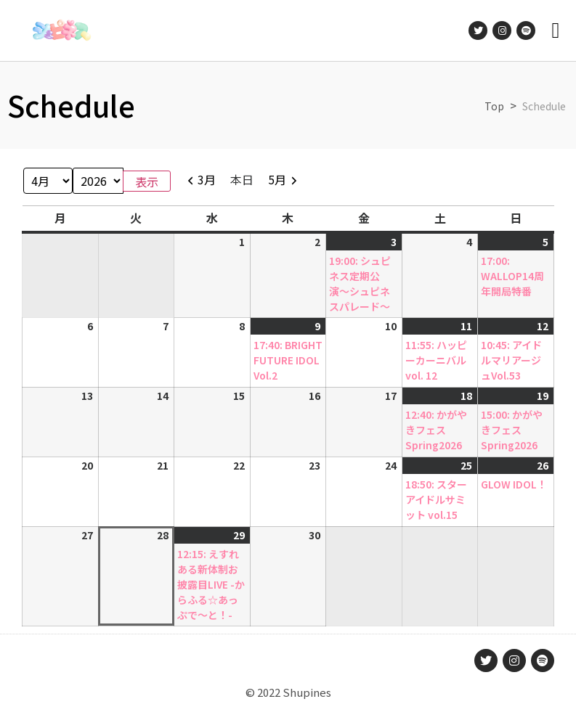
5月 (277, 179)
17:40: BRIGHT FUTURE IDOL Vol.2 (288, 360)
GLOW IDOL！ (514, 484)
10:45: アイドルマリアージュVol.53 (511, 360)
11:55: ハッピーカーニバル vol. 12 (436, 360)
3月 (207, 179)
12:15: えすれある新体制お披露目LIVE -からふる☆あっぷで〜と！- (211, 584)
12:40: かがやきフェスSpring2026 (436, 430)
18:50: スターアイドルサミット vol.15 (436, 499)
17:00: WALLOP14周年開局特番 (512, 276)
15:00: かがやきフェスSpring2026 (512, 430)
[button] (556, 31)
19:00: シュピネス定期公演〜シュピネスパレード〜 (360, 283)
